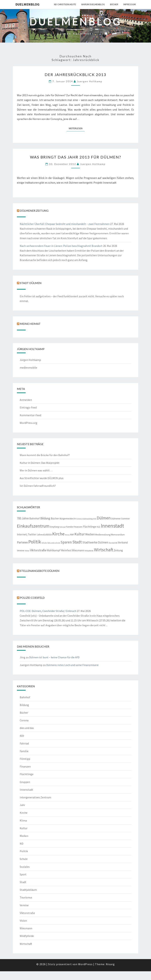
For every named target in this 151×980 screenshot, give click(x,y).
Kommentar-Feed (30, 415)
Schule (24, 859)
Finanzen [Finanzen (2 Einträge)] (78, 527)
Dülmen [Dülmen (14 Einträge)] (104, 518)
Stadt (23, 882)
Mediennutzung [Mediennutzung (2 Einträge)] (103, 535)
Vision (23, 921)
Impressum (130, 4)
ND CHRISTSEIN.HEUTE (65, 4)
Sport (23, 874)
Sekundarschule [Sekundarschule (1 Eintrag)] (54, 543)
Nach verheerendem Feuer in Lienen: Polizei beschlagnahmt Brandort (61, 246)
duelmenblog (27, 4)
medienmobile (28, 368)
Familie (24, 751)
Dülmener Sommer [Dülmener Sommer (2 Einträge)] (120, 519)
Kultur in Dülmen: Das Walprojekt (40, 463)
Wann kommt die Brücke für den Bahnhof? (45, 455)
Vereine (24, 905)
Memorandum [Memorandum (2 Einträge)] (118, 535)
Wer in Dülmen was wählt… (36, 470)
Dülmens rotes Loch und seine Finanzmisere (72, 665)
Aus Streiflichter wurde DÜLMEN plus (42, 478)
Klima (23, 820)
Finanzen (25, 766)
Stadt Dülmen (31, 283)
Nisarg (110, 964)
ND (22, 843)
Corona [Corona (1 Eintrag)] (79, 519)
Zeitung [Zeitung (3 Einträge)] (118, 550)
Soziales (25, 867)
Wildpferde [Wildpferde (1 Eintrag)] (89, 551)
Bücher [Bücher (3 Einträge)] (55, 518)
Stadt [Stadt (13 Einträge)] (77, 542)
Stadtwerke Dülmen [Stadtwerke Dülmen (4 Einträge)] (95, 542)
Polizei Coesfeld (32, 598)
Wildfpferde (27, 936)
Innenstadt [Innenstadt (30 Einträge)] (112, 526)
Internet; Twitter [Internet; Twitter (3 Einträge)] (27, 534)
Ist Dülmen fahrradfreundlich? (38, 486)
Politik (24, 851)
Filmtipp (25, 759)
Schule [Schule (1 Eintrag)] (44, 543)
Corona (24, 720)
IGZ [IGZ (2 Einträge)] (99, 527)
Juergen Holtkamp (90, 81)
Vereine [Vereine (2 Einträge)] (21, 550)
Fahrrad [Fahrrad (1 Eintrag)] (63, 527)
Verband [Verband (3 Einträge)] (123, 542)
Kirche (24, 813)
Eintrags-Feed (28, 407)
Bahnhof (25, 697)
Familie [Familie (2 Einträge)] (70, 527)
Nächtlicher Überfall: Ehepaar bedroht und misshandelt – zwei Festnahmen (65, 224)
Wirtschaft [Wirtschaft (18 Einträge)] (104, 550)
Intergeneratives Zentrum (35, 797)
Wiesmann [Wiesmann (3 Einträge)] (78, 550)
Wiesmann (26, 928)
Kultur (24, 828)
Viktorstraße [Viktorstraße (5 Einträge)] (38, 550)
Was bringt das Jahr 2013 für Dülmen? (76, 157)
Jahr (22, 805)
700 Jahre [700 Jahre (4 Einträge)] (23, 518)
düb (22, 736)
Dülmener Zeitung (34, 211)
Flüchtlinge (27, 774)
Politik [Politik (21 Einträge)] (35, 542)
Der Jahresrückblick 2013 (75, 75)
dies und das (27, 728)
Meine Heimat (30, 324)
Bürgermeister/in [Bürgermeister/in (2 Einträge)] (68, 519)
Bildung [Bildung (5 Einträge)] (45, 518)
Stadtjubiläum (28, 890)
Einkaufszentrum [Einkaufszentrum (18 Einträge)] (33, 526)
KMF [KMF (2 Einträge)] (72, 535)
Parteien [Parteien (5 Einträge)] (22, 542)
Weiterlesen (77, 128)
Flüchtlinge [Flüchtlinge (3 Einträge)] (90, 527)
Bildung (24, 705)
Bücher (114, 4)
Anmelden (26, 400)
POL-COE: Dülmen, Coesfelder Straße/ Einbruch (48, 611)
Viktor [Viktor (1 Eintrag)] (27, 551)
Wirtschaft (26, 944)
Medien (24, 836)
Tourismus (26, 897)
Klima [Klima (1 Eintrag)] (67, 535)
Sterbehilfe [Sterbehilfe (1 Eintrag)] (113, 543)
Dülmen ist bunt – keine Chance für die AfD (54, 657)
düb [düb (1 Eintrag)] (95, 519)
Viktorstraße (27, 913)
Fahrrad (24, 743)
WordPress (85, 964)
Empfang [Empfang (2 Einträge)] (54, 527)
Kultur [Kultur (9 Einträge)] (80, 534)
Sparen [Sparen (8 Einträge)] (66, 542)
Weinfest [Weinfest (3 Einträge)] (66, 550)
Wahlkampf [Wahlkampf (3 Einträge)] (54, 550)
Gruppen (25, 782)
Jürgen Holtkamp (30, 360)
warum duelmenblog (93, 4)
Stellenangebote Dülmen (40, 571)
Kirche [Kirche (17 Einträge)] (58, 534)
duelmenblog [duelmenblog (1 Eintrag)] (87, 519)
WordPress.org (29, 423)
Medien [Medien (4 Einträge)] (90, 534)
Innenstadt (26, 790)
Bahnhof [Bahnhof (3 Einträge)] (35, 518)
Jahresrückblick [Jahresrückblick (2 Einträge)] (44, 535)
